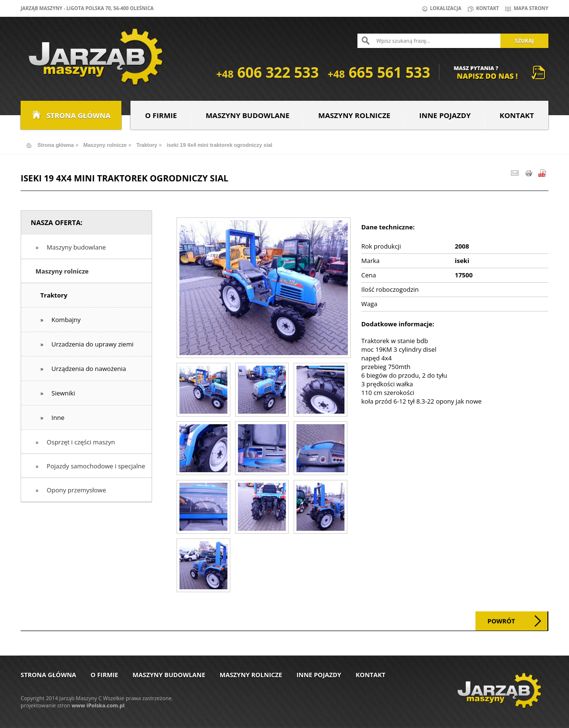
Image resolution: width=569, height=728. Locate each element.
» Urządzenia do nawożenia (83, 369)
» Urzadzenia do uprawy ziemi (87, 344)
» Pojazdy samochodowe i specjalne (90, 466)
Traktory (147, 145)
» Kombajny (60, 320)
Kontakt (483, 8)
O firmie (161, 115)
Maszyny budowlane (248, 115)
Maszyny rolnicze (354, 115)
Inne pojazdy (445, 115)
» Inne (52, 418)
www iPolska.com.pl (98, 705)
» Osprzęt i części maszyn (75, 442)
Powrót (501, 621)
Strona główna (71, 115)
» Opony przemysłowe (71, 490)
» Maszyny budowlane (71, 247)
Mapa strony (526, 8)
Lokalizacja (441, 8)
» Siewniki (58, 393)
